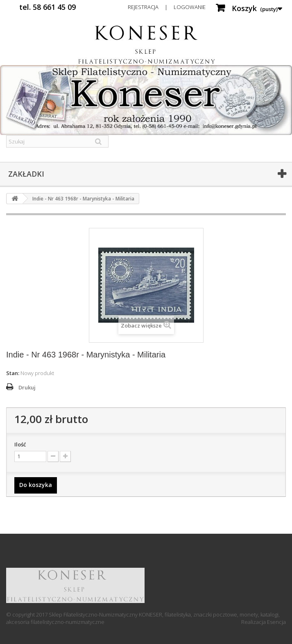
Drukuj (27, 387)
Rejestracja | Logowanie (167, 7)
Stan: (13, 373)
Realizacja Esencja (264, 622)
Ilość (20, 444)
